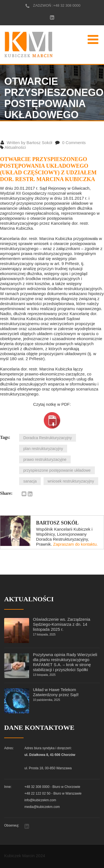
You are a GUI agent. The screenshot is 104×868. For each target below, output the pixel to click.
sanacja (30, 481)
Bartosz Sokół (57, 523)
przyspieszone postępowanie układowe (57, 470)
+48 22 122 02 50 (37, 793)
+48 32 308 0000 (67, 5)
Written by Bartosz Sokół (26, 143)
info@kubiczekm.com (40, 800)
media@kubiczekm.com (42, 807)
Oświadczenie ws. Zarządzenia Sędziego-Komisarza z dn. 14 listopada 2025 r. (62, 624)
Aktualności (15, 147)
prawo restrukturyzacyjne (45, 459)
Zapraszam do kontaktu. (76, 544)
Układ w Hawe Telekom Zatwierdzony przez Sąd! (56, 692)
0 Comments (70, 143)
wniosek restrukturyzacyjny (71, 481)
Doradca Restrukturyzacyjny (48, 438)
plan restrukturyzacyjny (43, 449)
